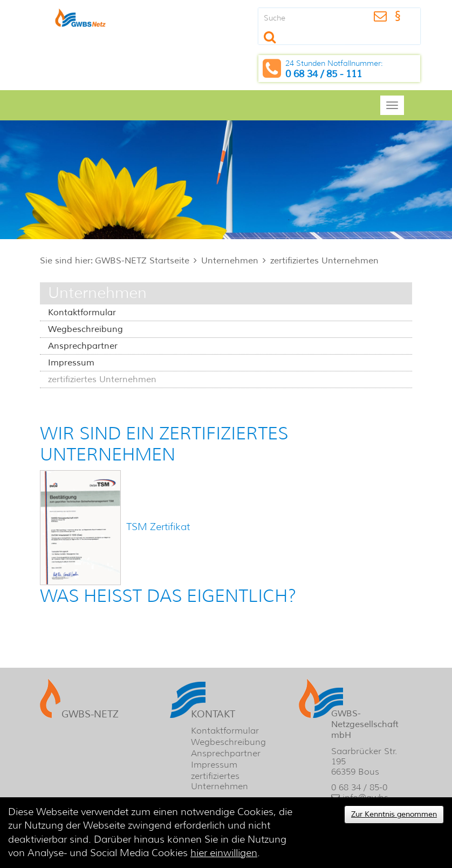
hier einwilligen (224, 853)
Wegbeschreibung (85, 329)
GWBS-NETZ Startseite (142, 261)
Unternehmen (230, 261)
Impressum (71, 363)
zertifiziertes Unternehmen (324, 261)
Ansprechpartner (83, 346)
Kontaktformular (82, 313)
